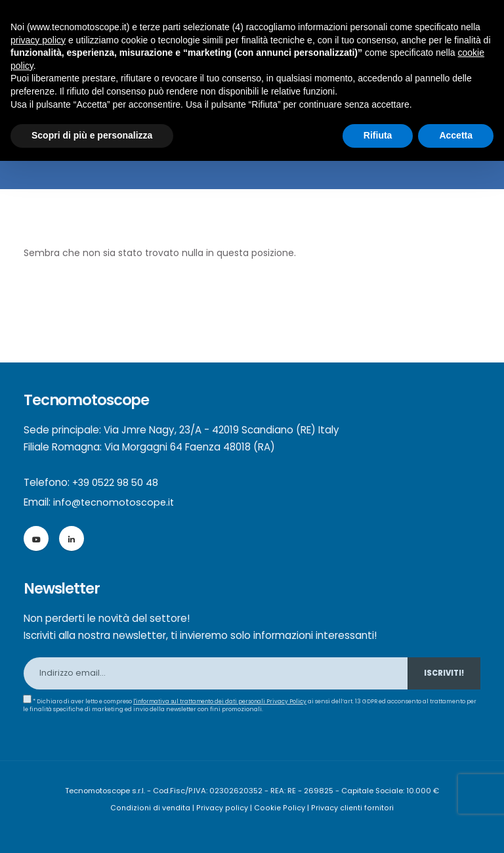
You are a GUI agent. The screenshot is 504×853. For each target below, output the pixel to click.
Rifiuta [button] (378, 135)
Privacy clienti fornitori (351, 808)
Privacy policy (224, 808)
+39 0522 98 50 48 (116, 482)
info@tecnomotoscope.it (115, 502)
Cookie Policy (280, 808)
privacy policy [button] (38, 40)
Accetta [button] (456, 135)
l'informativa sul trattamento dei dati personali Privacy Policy (223, 701)
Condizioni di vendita (153, 808)
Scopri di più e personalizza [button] (92, 135)
